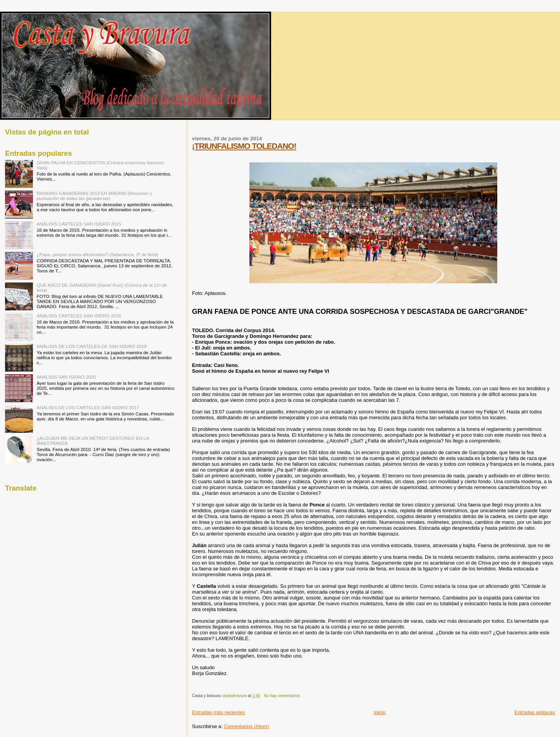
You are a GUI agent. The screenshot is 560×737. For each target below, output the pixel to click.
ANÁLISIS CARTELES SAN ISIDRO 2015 (79, 224)
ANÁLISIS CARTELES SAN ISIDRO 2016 (79, 316)
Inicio (380, 712)
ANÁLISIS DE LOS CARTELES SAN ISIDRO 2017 (88, 407)
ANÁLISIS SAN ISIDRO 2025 (66, 377)
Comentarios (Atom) (246, 726)
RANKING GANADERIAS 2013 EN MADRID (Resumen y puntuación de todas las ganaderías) (94, 196)
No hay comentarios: (283, 696)
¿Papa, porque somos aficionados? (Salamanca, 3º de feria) (98, 254)
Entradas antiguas (535, 712)
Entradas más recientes (219, 712)
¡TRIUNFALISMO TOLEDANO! (244, 146)
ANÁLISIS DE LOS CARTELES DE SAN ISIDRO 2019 (92, 346)
